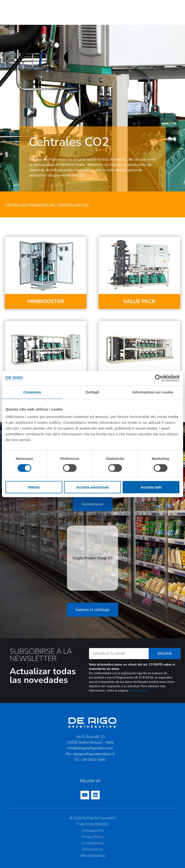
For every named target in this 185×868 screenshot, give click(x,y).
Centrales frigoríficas (30, 205)
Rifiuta (34, 487)
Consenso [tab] (32, 392)
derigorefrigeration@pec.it (94, 754)
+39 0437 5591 (93, 760)
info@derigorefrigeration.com (90, 748)
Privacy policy (139, 691)
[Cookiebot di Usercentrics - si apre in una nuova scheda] (158, 378)
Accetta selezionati (92, 487)
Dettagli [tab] (92, 392)
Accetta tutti (151, 487)
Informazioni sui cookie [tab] (153, 392)
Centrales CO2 (73, 205)
